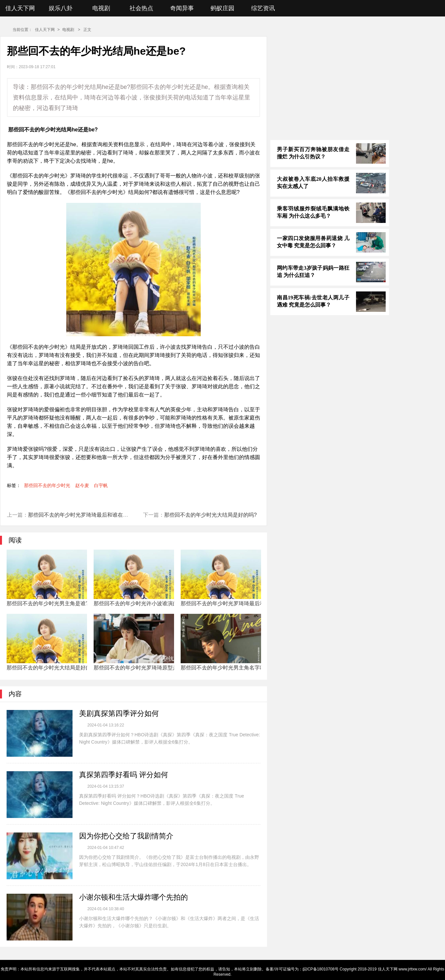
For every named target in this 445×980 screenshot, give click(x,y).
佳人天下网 (20, 8)
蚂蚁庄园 (222, 8)
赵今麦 (82, 485)
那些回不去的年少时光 (47, 485)
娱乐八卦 (61, 8)
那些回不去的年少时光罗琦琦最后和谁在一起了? (85, 515)
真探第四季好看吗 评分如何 (124, 775)
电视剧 (101, 8)
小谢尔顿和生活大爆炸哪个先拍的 (133, 897)
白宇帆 (101, 485)
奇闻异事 (182, 8)
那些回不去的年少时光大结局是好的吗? (210, 515)
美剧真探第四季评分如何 (119, 713)
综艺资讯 (263, 8)
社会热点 (141, 8)
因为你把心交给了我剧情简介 (126, 836)
